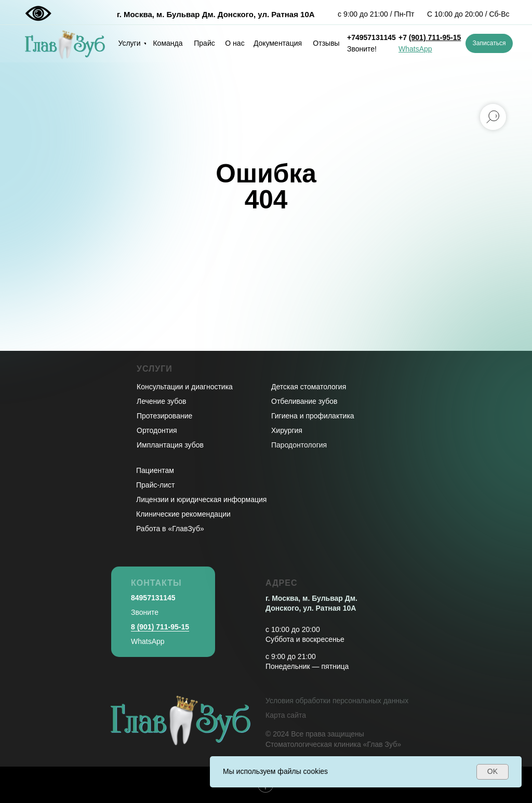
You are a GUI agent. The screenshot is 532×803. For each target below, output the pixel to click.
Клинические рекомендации (183, 514)
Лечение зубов (161, 401)
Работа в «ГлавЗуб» (170, 529)
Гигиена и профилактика (313, 416)
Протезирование (164, 416)
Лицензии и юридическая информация (201, 499)
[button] (489, 43)
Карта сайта (286, 715)
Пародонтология (299, 445)
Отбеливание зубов (304, 401)
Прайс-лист (156, 485)
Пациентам (155, 470)
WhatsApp (148, 641)
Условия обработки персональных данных (337, 701)
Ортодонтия (157, 430)
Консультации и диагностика (185, 387)
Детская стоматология (309, 387)
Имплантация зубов (170, 445)
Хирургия (287, 430)
